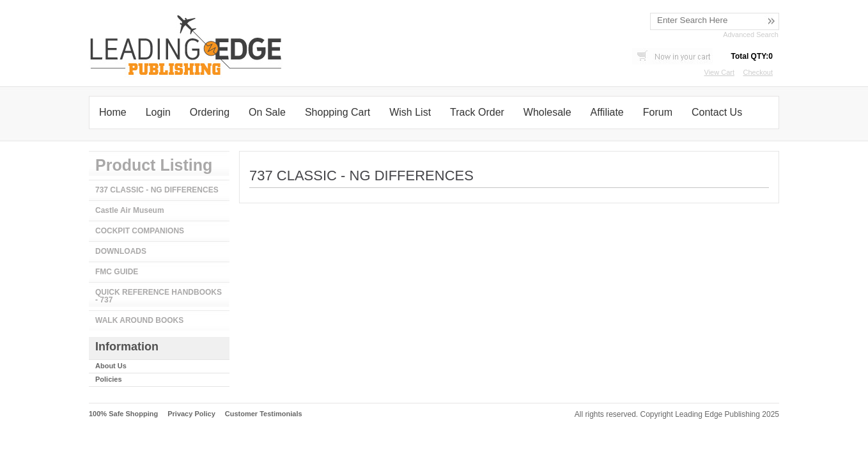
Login (158, 112)
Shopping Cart (337, 112)
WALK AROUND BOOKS (139, 320)
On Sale (267, 112)
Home (113, 112)
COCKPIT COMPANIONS (140, 231)
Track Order (477, 112)
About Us (111, 366)
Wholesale (547, 112)
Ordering (210, 112)
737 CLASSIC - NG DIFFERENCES (157, 190)
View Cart (719, 72)
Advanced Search (751, 35)
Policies (109, 379)
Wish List (410, 112)
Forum (658, 112)
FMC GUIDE (117, 272)
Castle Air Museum (130, 210)
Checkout (758, 72)
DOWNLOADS (121, 251)
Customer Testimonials (264, 414)
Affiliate (607, 112)
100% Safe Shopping (123, 414)
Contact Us (717, 112)
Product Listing (154, 165)
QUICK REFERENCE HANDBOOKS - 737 (159, 296)
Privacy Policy (191, 414)
